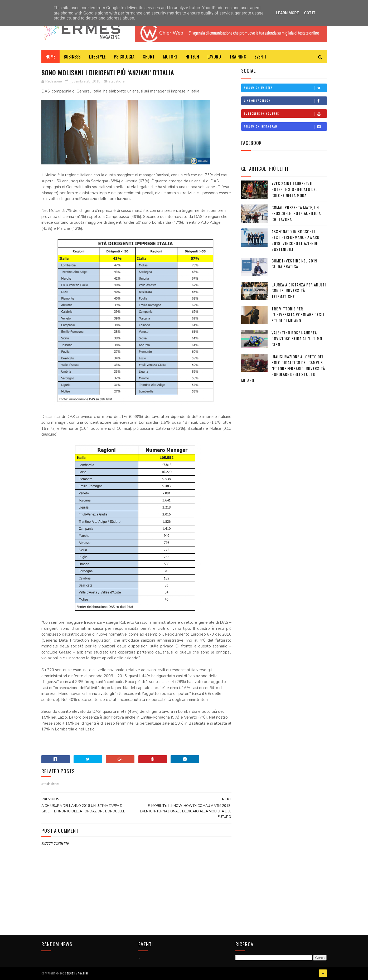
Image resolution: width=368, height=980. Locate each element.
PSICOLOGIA (124, 57)
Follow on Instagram (285, 126)
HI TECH (192, 57)
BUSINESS (72, 57)
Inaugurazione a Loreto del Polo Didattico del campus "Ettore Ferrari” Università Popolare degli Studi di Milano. (283, 368)
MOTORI (170, 57)
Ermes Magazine (78, 973)
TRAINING (238, 57)
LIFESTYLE (97, 57)
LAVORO (214, 57)
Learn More (287, 13)
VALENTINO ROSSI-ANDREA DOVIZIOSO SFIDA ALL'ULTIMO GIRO (297, 338)
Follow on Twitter (285, 88)
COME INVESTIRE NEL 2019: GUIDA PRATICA (295, 264)
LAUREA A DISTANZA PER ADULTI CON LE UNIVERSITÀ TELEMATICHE (299, 291)
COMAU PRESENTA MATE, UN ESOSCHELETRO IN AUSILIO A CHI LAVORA (296, 213)
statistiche (117, 81)
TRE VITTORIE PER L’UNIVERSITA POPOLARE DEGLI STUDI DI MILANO (298, 315)
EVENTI (260, 57)
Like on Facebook (285, 101)
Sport (149, 57)
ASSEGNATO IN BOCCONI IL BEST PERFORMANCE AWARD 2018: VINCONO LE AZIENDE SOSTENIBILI (296, 240)
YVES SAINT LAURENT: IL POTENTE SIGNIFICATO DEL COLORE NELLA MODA (294, 189)
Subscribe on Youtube (285, 114)
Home (50, 57)
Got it (310, 13)
